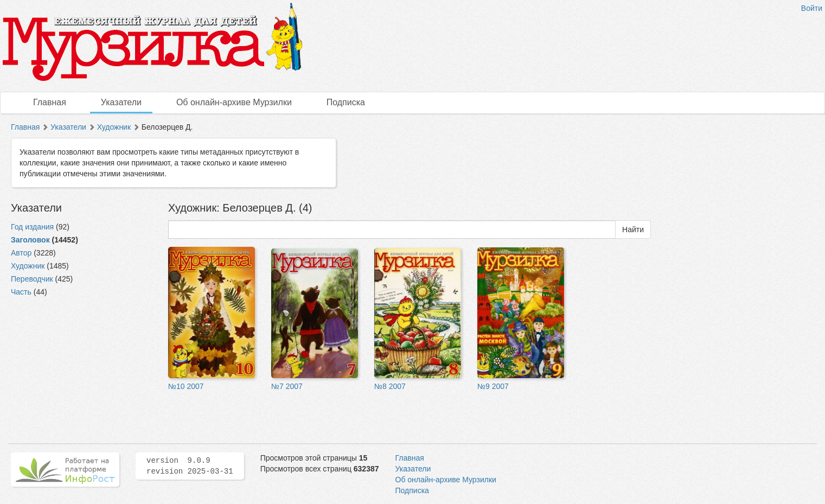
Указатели (121, 102)
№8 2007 (390, 386)
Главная (50, 102)
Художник (114, 127)
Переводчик (32, 279)
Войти (812, 8)
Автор (21, 253)
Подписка (346, 102)
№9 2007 (493, 386)
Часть (21, 292)
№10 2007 (186, 386)
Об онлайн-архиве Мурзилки (234, 102)
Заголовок (30, 240)
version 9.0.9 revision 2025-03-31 (190, 466)
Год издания (32, 227)
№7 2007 (287, 386)
